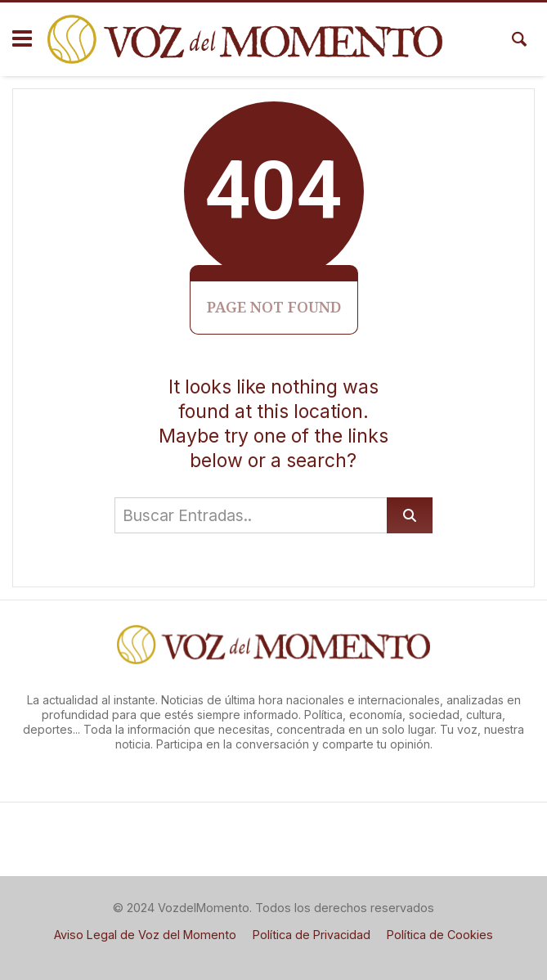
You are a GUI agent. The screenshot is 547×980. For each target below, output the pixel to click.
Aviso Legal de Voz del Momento (145, 935)
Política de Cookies (440, 935)
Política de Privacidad (312, 935)
